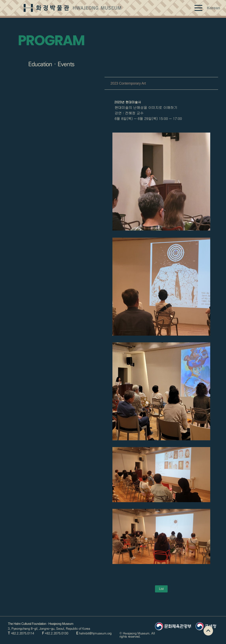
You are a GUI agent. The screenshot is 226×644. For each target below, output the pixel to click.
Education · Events (51, 64)
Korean (213, 8)
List (161, 589)
